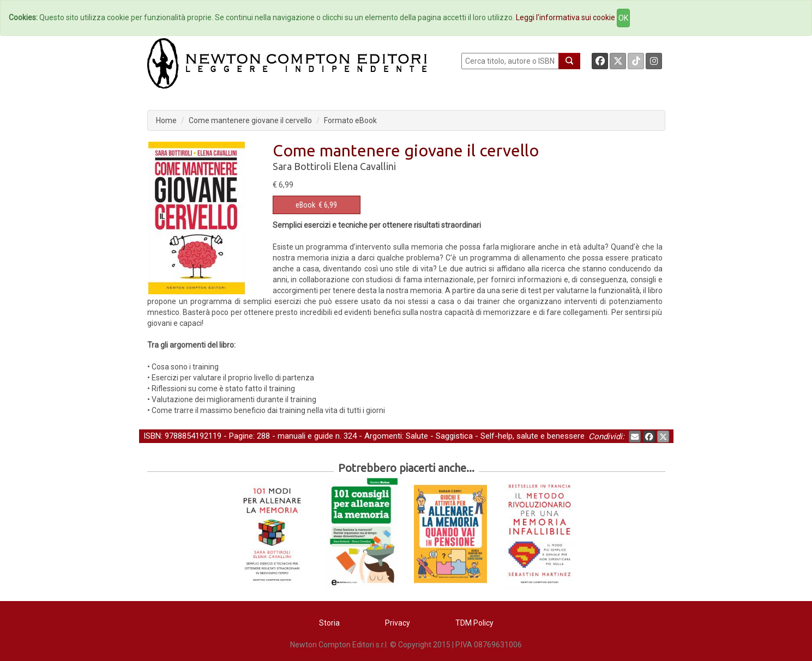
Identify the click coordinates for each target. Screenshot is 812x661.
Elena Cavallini (365, 166)
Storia (329, 623)
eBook (305, 205)
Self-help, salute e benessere (533, 436)
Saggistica (454, 436)
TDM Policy (474, 623)
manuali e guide (305, 436)
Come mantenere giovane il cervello (250, 120)
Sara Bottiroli (302, 166)
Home (166, 120)
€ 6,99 (316, 205)
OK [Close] (623, 18)
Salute (417, 436)
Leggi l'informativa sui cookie (566, 17)
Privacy (398, 623)
